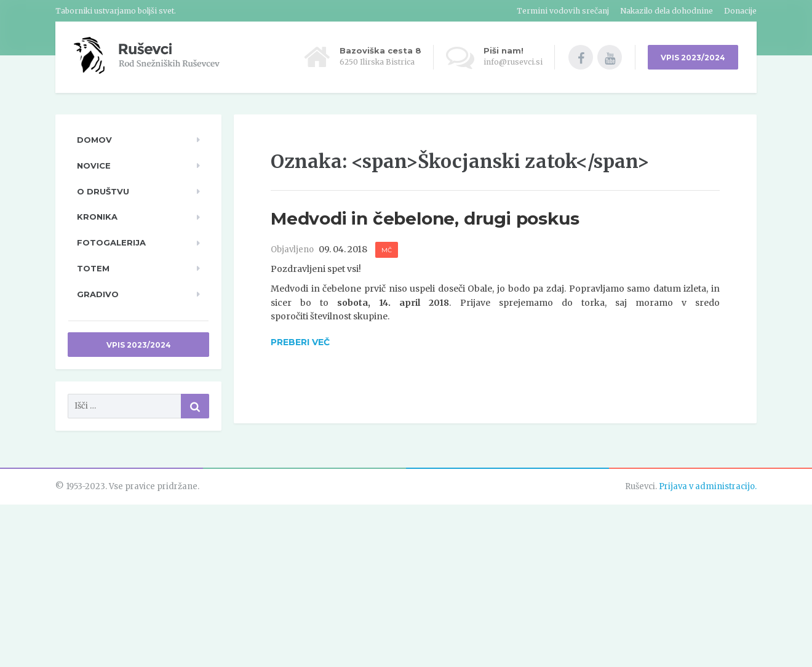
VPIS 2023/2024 (693, 58)
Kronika (97, 217)
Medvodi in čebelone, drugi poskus (425, 218)
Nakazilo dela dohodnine (667, 11)
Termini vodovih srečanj (563, 11)
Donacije (740, 11)
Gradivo (98, 294)
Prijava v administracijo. (708, 486)
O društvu (103, 191)
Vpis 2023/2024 (139, 345)
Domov (94, 140)
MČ (387, 250)
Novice (94, 166)
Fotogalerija (111, 242)
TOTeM (93, 268)
